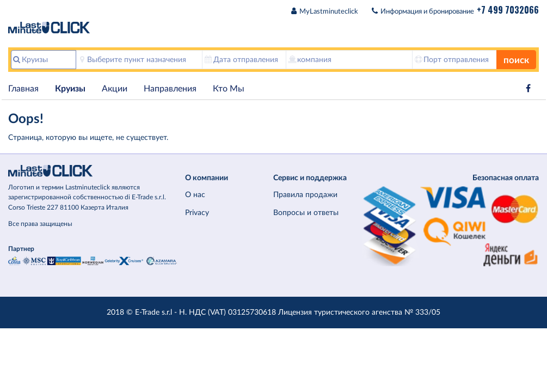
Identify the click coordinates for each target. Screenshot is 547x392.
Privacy (197, 213)
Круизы (70, 89)
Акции (115, 89)
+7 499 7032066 (508, 10)
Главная (23, 89)
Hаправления (170, 89)
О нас (195, 195)
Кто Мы (229, 89)
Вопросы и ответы (306, 213)
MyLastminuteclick (329, 12)
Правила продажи (305, 195)
